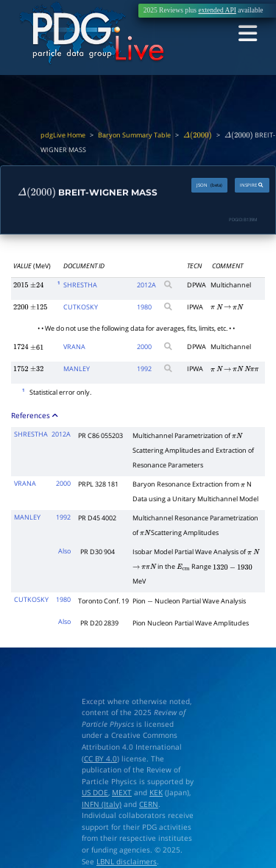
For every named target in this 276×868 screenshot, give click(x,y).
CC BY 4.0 (100, 758)
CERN (149, 804)
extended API (217, 10)
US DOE (95, 792)
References (35, 415)
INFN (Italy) (102, 804)
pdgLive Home (63, 135)
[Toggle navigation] (248, 34)
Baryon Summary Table (134, 135)
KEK (156, 792)
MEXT (122, 792)
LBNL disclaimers (127, 861)
